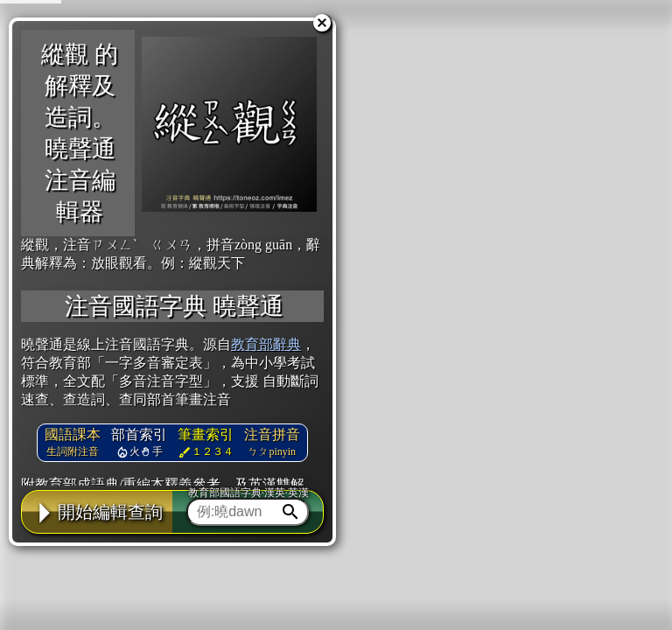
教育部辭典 (266, 344)
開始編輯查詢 (97, 512)
